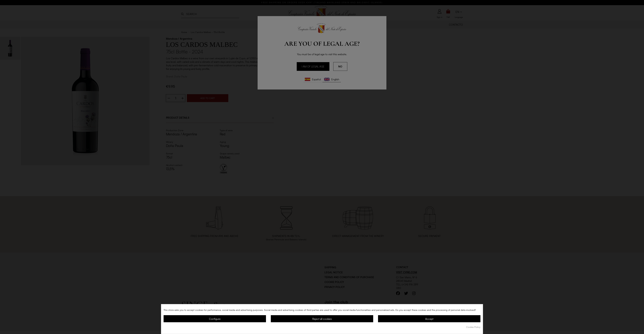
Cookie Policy (473, 327)
